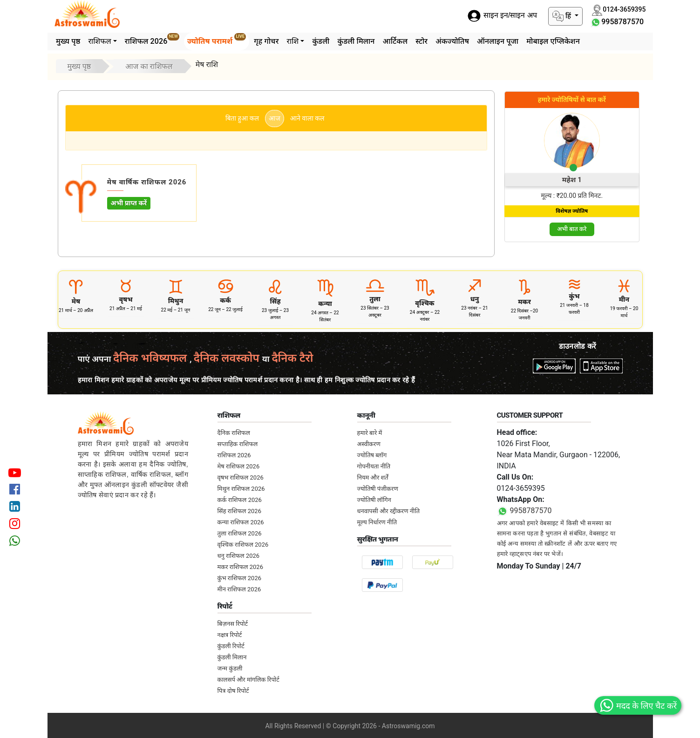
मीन (624, 299)
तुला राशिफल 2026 (240, 533)
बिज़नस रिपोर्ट (233, 624)
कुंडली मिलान (356, 41)
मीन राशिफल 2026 (239, 589)
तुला (375, 299)
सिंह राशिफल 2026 (239, 511)
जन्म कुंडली (230, 668)
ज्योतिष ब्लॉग (372, 455)
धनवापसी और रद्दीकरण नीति (389, 511)
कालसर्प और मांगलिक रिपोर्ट (248, 680)
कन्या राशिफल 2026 (241, 522)
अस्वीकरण (369, 444)
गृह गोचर (266, 41)
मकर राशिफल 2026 (240, 567)
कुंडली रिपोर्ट (231, 646)
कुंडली (321, 41)
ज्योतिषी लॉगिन (374, 500)
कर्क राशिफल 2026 (240, 500)
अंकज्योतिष (452, 41)
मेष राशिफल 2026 (239, 466)
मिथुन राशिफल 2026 (241, 489)
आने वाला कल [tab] (307, 118)
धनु (475, 299)
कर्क (225, 300)
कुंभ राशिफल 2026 (240, 578)
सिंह (275, 301)
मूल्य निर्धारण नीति (377, 522)
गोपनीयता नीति (374, 466)
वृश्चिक (425, 303)
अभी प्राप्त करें (129, 203)
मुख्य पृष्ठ (68, 41)
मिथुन (176, 301)
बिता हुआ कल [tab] (242, 118)
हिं (563, 16)
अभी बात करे (572, 229)
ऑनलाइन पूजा (498, 41)
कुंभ (574, 296)
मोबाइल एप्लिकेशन (553, 41)
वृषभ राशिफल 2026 (241, 477)
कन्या (325, 304)
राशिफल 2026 (152, 39)
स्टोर (421, 41)
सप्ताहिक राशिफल (238, 444)
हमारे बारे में (370, 433)
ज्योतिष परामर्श (217, 39)
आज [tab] (275, 118)
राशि (292, 41)
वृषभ (126, 299)
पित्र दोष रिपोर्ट (233, 691)
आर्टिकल (395, 41)
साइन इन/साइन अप (502, 16)
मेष (76, 301)
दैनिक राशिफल (234, 433)
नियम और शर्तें (373, 477)
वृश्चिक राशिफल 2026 (243, 545)
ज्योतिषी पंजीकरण (378, 489)
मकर (524, 302)
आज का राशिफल (149, 66)
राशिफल (99, 41)
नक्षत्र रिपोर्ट (230, 635)
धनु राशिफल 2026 (239, 556)
